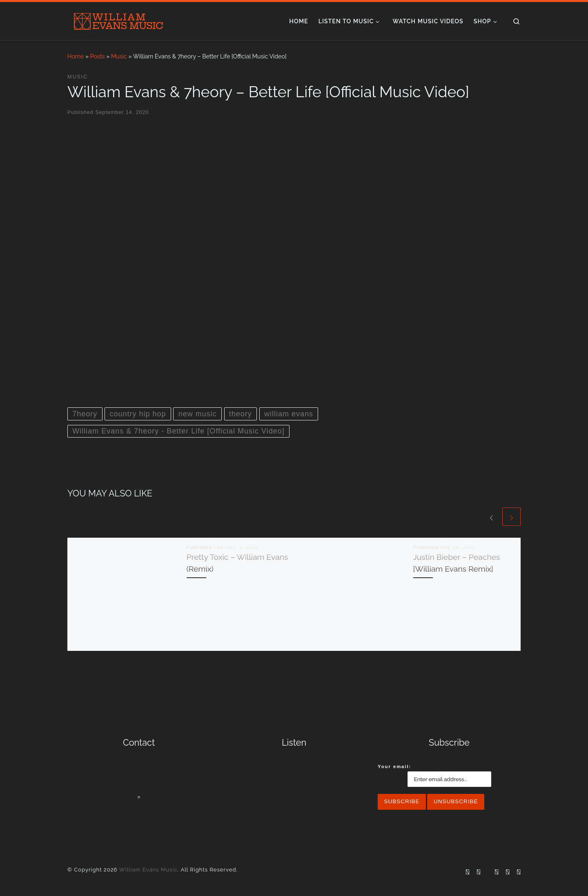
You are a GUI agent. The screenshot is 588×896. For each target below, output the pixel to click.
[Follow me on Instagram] (479, 872)
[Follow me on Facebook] (468, 872)
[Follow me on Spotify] (508, 872)
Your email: (394, 766)
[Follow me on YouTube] (497, 872)
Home (76, 56)
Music (119, 56)
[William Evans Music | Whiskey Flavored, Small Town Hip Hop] (118, 20)
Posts (98, 56)
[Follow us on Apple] (519, 872)
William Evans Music (148, 870)
